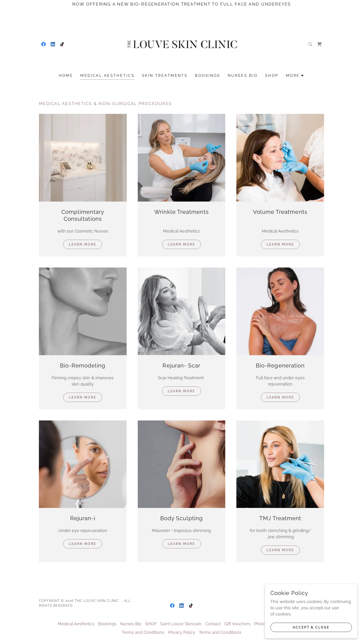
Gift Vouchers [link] (237, 624)
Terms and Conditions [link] (143, 632)
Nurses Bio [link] (243, 76)
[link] (44, 44)
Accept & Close (311, 627)
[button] (295, 76)
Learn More (83, 244)
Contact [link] (213, 624)
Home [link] (66, 76)
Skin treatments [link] (165, 76)
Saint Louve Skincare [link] (181, 624)
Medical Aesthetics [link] (107, 76)
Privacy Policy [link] (182, 632)
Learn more (280, 397)
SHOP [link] (272, 76)
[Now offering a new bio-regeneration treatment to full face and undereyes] (181, 4)
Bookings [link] (208, 76)
